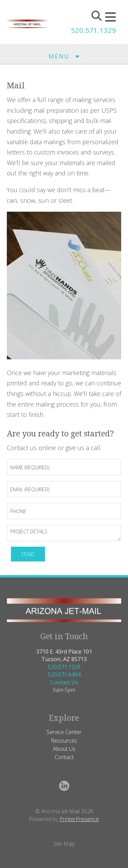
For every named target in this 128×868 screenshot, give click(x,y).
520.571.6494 (64, 674)
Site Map (64, 844)
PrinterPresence (79, 819)
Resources (64, 741)
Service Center (64, 732)
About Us (64, 749)
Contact (64, 757)
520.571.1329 (94, 30)
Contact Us (64, 682)
